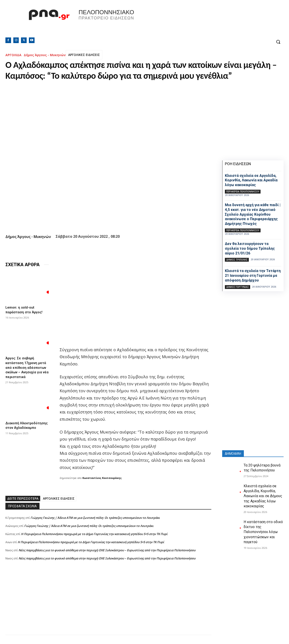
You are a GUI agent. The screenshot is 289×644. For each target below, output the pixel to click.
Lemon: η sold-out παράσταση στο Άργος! (25, 309)
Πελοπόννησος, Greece (207, 21)
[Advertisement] (108, 603)
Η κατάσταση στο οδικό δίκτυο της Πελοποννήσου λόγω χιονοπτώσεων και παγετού (263, 532)
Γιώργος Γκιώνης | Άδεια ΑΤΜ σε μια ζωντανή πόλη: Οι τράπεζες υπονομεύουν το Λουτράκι (95, 518)
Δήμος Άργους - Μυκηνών (45, 55)
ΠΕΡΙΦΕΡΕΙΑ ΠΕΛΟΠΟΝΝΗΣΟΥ (243, 192)
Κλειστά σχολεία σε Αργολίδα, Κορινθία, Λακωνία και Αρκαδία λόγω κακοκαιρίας (251, 180)
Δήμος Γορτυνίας (238, 287)
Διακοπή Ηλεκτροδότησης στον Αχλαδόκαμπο (25, 425)
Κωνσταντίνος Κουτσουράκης (102, 478)
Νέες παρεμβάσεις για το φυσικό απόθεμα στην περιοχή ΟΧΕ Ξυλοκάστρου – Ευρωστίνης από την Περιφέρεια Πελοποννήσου (107, 550)
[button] (278, 42)
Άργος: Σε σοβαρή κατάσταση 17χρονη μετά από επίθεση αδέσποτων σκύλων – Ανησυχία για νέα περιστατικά (27, 366)
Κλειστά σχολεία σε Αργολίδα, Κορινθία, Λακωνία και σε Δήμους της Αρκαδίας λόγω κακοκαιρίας (263, 496)
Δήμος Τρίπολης (237, 260)
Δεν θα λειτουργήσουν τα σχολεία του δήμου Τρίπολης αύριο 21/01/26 (250, 248)
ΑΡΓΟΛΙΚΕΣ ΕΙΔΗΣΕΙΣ (84, 55)
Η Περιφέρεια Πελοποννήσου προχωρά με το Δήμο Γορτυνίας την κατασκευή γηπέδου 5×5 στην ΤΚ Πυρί (94, 534)
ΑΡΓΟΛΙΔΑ (13, 55)
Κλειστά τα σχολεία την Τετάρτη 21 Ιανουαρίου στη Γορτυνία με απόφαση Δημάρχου (253, 276)
